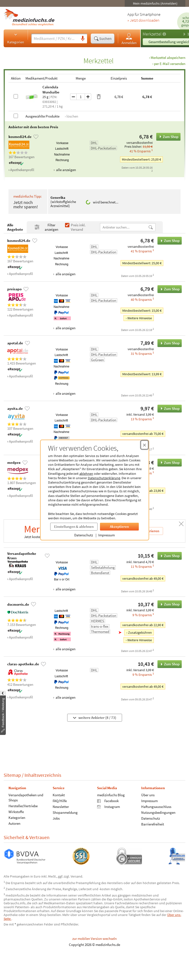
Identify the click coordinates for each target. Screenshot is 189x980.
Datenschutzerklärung (104, 478)
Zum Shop (167, 137)
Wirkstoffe (16, 811)
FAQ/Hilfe (60, 801)
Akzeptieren (119, 527)
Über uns (148, 795)
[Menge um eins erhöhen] (88, 97)
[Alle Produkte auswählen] (16, 116)
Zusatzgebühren (140, 633)
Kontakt (59, 795)
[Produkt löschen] (99, 97)
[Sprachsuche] (83, 39)
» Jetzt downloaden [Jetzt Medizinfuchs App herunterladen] (143, 20)
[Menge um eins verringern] (73, 97)
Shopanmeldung (65, 812)
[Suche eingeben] (55, 38)
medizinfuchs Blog (111, 795)
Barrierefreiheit (153, 824)
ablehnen (86, 474)
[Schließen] (181, 524)
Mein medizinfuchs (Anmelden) (155, 3)
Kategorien (16, 38)
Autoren (14, 823)
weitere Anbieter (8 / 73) (94, 718)
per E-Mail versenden (170, 64)
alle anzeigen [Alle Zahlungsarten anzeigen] (66, 170)
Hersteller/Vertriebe (23, 806)
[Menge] (81, 97)
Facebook (108, 801)
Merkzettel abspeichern (168, 58)
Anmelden (129, 39)
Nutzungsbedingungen (158, 812)
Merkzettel (152, 34)
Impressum (107, 535)
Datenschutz (84, 535)
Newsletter (61, 806)
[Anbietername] (124, 227)
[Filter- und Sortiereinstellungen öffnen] (48, 227)
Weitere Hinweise (140, 318)
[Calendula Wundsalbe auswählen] (16, 96)
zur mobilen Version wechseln (94, 939)
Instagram (108, 806)
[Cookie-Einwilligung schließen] (144, 445)
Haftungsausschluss (156, 806)
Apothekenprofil (22, 170)
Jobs (56, 818)
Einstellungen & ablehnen (74, 527)
